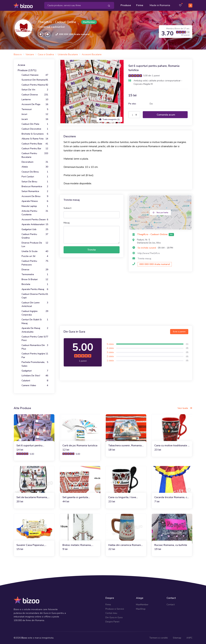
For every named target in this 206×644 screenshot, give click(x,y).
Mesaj (67, 222)
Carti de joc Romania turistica (80, 445)
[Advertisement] (126, 299)
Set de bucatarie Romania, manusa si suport (32, 497)
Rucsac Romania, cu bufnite (171, 545)
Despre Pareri (112, 621)
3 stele (110, 352)
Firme (140, 5)
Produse (126, 5)
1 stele (110, 360)
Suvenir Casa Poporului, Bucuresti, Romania (30, 545)
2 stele (110, 356)
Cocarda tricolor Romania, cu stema (171, 497)
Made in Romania (160, 5)
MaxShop (141, 609)
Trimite (92, 249)
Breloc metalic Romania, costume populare (77, 545)
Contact (171, 604)
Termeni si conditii (159, 637)
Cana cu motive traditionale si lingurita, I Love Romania (172, 445)
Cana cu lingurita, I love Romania (122, 497)
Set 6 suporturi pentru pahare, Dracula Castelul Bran (31, 445)
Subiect (67, 208)
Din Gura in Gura (114, 617)
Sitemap (177, 637)
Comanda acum (166, 114)
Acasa (21, 65)
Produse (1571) (27, 70)
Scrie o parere (179, 331)
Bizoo (24, 637)
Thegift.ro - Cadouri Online (57, 22)
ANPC (189, 637)
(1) (187, 344)
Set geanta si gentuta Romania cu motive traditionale (75, 497)
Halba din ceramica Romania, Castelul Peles (126, 545)
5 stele (110, 344)
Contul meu (111, 613)
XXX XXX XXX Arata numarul (74, 34)
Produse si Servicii (115, 609)
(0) (187, 348)
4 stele (110, 348)
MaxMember (142, 604)
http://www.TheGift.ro (149, 253)
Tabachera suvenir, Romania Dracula (125, 445)
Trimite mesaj (144, 258)
